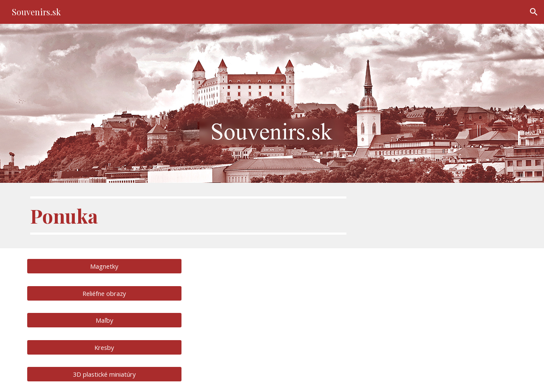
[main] (188, 216)
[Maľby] (104, 320)
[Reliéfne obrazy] (104, 293)
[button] (534, 12)
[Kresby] (104, 347)
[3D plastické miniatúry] (104, 374)
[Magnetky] (104, 266)
